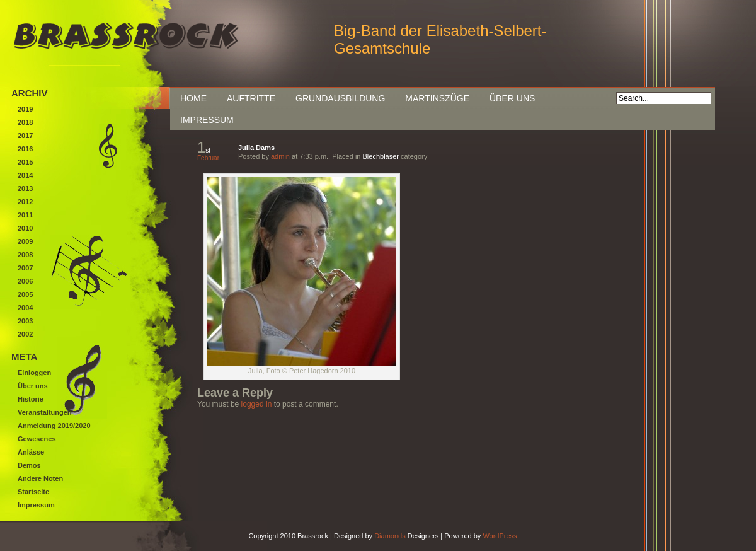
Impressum (207, 120)
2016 (25, 149)
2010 (25, 228)
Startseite (33, 492)
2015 (25, 162)
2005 (25, 294)
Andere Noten (40, 478)
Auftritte (251, 98)
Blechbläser (381, 156)
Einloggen (34, 373)
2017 (25, 136)
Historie (31, 399)
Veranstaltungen (45, 412)
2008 (25, 255)
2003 (25, 321)
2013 (25, 188)
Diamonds (390, 536)
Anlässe (31, 452)
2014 (25, 175)
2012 (25, 202)
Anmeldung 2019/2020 (54, 426)
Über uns (512, 98)
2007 (25, 268)
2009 (25, 241)
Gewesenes (37, 439)
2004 (25, 308)
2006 (25, 281)
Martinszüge (437, 98)
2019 (25, 109)
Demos (29, 465)
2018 (25, 122)
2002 (25, 334)
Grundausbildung (340, 98)
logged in (257, 404)
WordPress (500, 536)
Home (193, 98)
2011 (25, 215)
